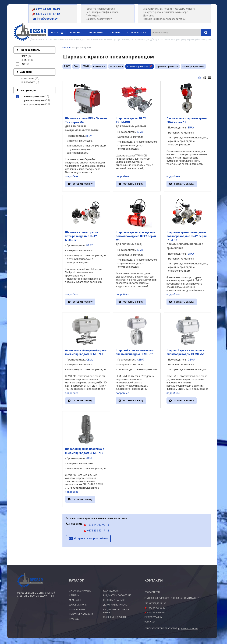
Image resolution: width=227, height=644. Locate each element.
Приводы (74, 619)
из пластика (116, 66)
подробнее (72, 176)
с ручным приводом (167, 66)
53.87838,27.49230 (157, 603)
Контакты (115, 33)
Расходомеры (111, 591)
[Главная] (30, 32)
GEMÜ (86, 66)
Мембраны (75, 600)
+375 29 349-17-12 (46, 14)
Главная (67, 48)
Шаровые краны (78, 605)
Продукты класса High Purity (116, 611)
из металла (99, 66)
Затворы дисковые (80, 591)
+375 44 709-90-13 (46, 9)
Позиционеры (77, 610)
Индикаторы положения (117, 595)
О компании (96, 33)
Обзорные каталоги (114, 617)
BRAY (67, 66)
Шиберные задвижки (81, 614)
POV (76, 66)
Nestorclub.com (189, 629)
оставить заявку (83, 184)
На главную (76, 33)
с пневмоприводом (138, 66)
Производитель (30, 50)
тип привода (28, 90)
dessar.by (150, 622)
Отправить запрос (137, 33)
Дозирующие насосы (115, 605)
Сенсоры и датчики (114, 600)
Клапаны (74, 595)
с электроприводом (193, 66)
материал (26, 72)
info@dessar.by (45, 19)
